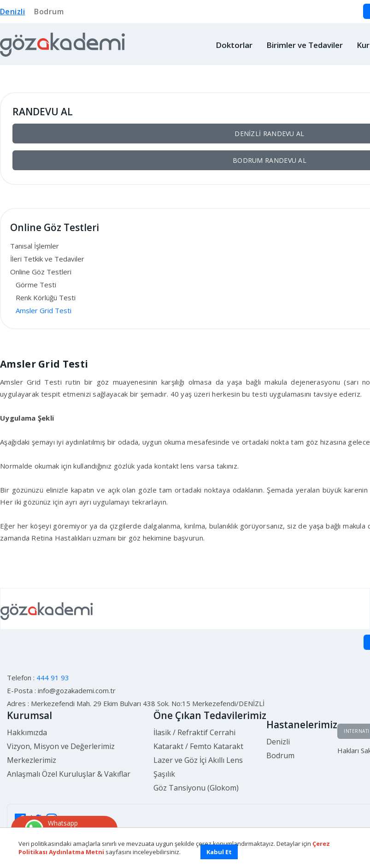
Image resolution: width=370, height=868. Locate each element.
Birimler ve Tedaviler (305, 45)
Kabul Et (219, 852)
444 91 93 (53, 678)
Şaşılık (164, 774)
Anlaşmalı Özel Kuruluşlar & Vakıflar (69, 774)
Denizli (12, 12)
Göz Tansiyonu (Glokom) (196, 788)
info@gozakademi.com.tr (77, 690)
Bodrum (49, 12)
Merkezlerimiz (32, 760)
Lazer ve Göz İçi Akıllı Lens (198, 760)
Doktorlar (234, 45)
